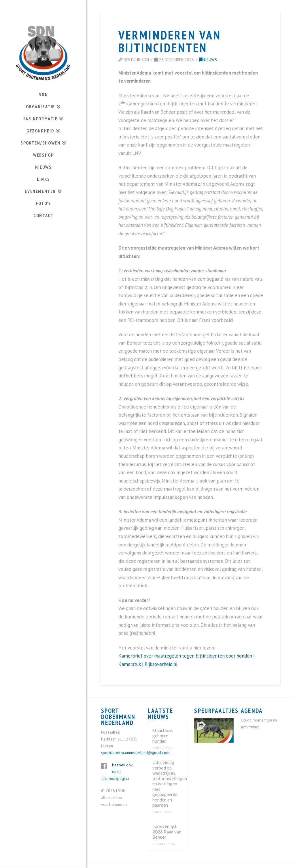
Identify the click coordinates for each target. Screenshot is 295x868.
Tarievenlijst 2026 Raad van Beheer (167, 832)
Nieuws (208, 59)
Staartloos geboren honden (163, 736)
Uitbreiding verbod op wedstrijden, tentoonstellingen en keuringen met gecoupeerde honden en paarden (167, 784)
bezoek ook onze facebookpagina (117, 772)
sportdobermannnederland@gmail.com (135, 753)
